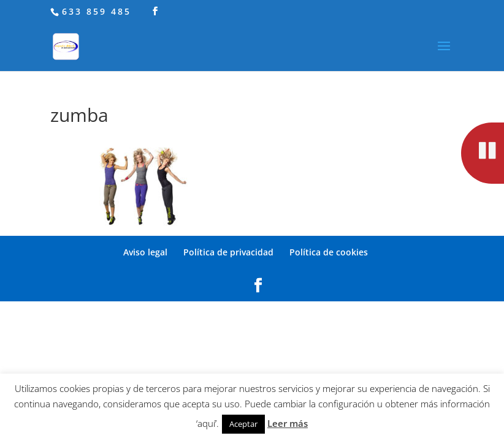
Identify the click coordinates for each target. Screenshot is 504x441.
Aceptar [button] (243, 424)
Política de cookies (329, 252)
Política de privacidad (228, 252)
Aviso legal (145, 252)
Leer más (288, 423)
